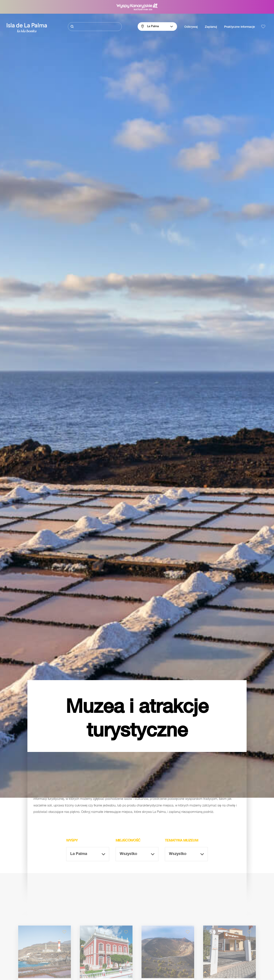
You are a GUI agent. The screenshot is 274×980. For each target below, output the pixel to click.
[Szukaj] (95, 27)
